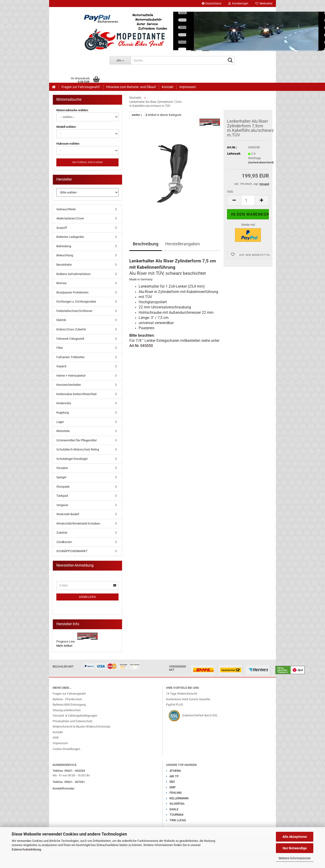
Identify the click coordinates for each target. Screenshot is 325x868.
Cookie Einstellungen (66, 749)
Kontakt (168, 87)
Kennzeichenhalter (69, 385)
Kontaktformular (64, 788)
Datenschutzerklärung (26, 849)
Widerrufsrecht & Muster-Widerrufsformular (81, 727)
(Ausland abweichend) (261, 163)
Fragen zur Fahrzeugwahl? (81, 87)
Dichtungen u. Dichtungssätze (76, 302)
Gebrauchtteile (66, 209)
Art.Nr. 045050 (141, 346)
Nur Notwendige (295, 848)
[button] (211, 4)
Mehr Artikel (64, 646)
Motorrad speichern (88, 162)
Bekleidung (64, 246)
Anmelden (87, 597)
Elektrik (61, 320)
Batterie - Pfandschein (67, 699)
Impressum (188, 87)
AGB (56, 738)
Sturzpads (63, 487)
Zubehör (62, 533)
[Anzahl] (248, 200)
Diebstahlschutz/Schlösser (74, 311)
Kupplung (63, 413)
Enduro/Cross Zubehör (71, 329)
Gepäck (61, 366)
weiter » (137, 115)
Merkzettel (264, 4)
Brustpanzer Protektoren (72, 292)
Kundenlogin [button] (238, 4)
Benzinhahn (64, 265)
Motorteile (63, 431)
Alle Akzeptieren (295, 837)
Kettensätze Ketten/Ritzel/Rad (76, 394)
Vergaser (62, 505)
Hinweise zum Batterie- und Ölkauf (131, 87)
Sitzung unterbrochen (67, 710)
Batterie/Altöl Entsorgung (69, 705)
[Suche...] (120, 60)
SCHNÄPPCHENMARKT (72, 551)
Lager (60, 422)
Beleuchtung (65, 255)
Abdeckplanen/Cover (70, 218)
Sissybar (62, 468)
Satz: (230, 191)
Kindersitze (64, 403)
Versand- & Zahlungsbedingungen (75, 716)
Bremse (61, 283)
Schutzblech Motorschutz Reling (78, 449)
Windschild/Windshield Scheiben (78, 523)
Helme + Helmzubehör (71, 376)
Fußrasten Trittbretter (70, 357)
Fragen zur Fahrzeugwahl (69, 694)
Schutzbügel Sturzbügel (72, 459)
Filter (60, 348)
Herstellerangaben (183, 244)
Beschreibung (146, 244)
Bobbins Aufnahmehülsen (73, 274)
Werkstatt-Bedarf (68, 514)
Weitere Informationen (295, 858)
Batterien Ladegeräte (70, 237)
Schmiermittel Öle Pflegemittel (76, 440)
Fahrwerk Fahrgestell (70, 339)
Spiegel (61, 477)
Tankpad (62, 496)
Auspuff (62, 228)
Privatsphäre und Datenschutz (72, 721)
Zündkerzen (64, 542)
